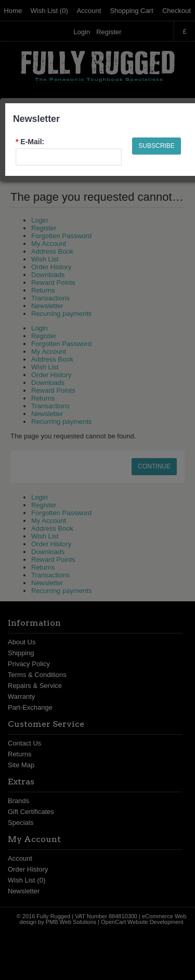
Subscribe (156, 146)
